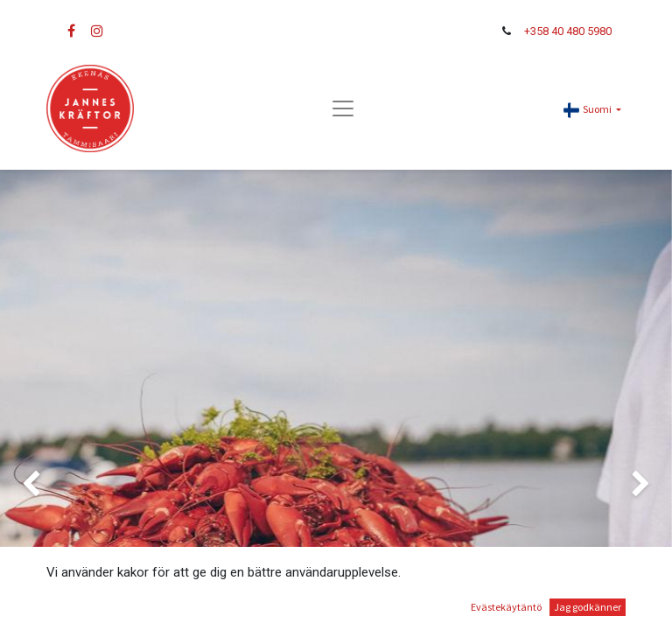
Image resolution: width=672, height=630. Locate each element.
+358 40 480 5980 (568, 31)
